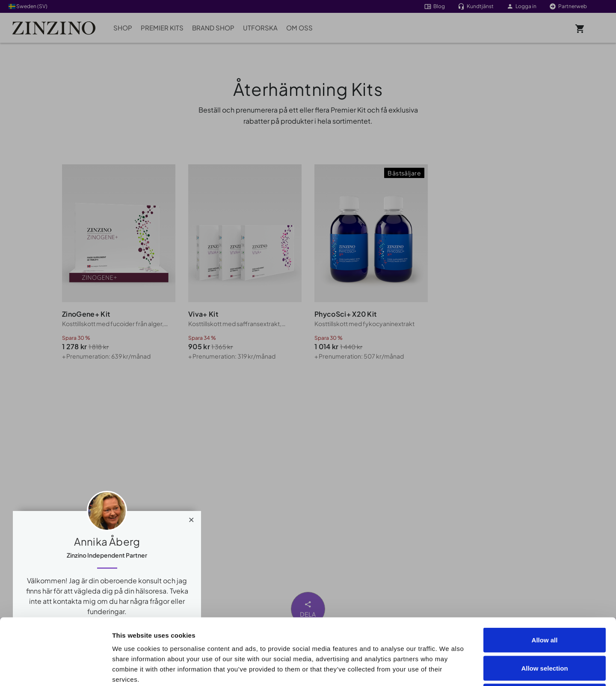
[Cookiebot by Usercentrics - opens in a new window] (55, 669)
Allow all (545, 574)
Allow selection (544, 602)
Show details (484, 669)
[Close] (191, 518)
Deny (545, 630)
